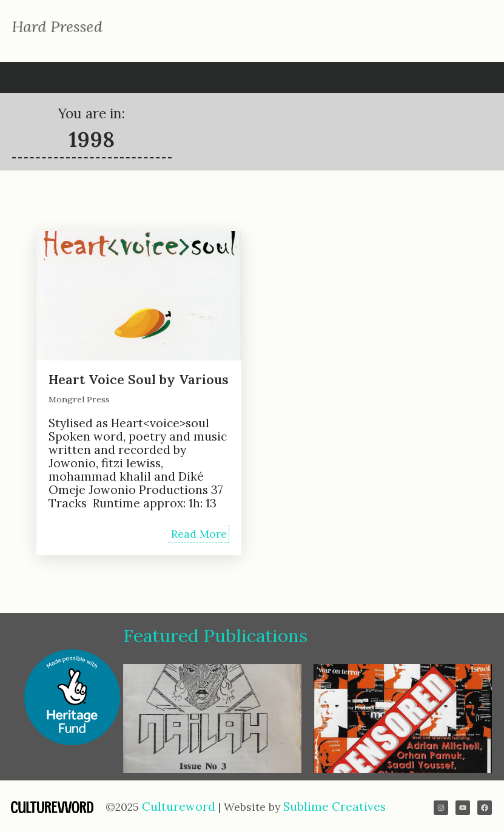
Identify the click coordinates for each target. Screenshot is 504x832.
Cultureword (180, 807)
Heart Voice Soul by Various (138, 380)
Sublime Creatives (334, 807)
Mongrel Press (79, 399)
